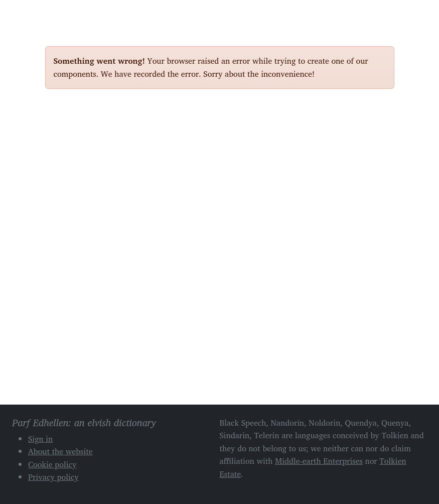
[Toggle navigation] (383, 14)
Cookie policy (52, 464)
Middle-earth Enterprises (319, 461)
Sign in (40, 439)
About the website (60, 451)
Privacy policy (53, 477)
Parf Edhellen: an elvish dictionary (80, 15)
